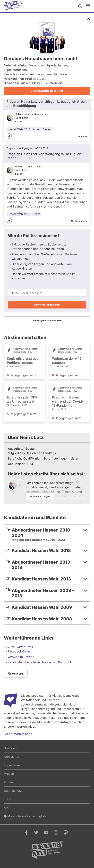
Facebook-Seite (19, 651)
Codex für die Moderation (35, 722)
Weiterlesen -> (79, 221)
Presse (9, 774)
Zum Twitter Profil (20, 647)
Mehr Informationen (18, 734)
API (6, 808)
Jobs (7, 799)
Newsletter (12, 757)
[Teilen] (9, 136)
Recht (36, 214)
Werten (22, 727)
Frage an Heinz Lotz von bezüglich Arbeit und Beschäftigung (47, 104)
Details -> (82, 136)
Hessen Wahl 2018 (19, 129)
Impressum (12, 765)
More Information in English (25, 816)
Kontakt (9, 782)
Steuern (47, 129)
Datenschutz (13, 791)
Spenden (10, 748)
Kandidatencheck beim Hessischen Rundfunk (40, 662)
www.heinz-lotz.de (21, 657)
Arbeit (37, 129)
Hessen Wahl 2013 (19, 214)
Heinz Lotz (21, 118)
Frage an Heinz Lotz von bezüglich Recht (44, 156)
